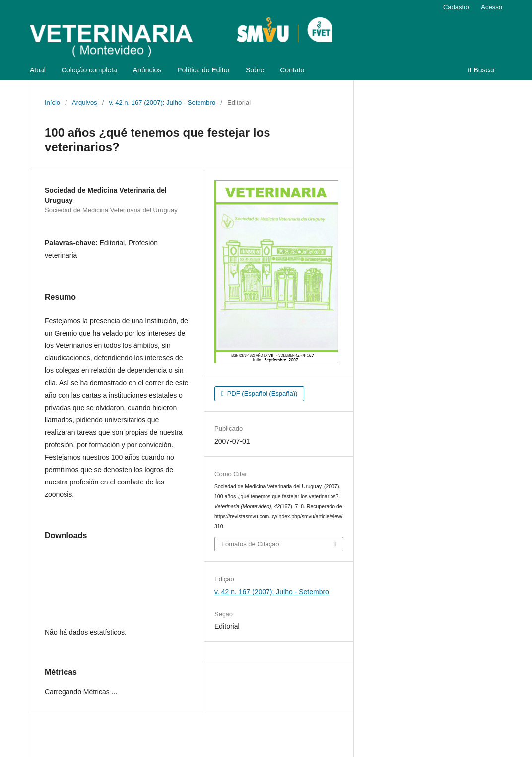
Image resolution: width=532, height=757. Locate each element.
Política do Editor (203, 70)
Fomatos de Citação (250, 544)
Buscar (482, 70)
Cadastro (456, 7)
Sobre (255, 70)
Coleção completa (89, 70)
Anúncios (147, 70)
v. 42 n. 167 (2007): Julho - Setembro (163, 103)
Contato (292, 70)
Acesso (492, 7)
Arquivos (85, 103)
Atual (38, 70)
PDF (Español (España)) (261, 393)
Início (52, 103)
